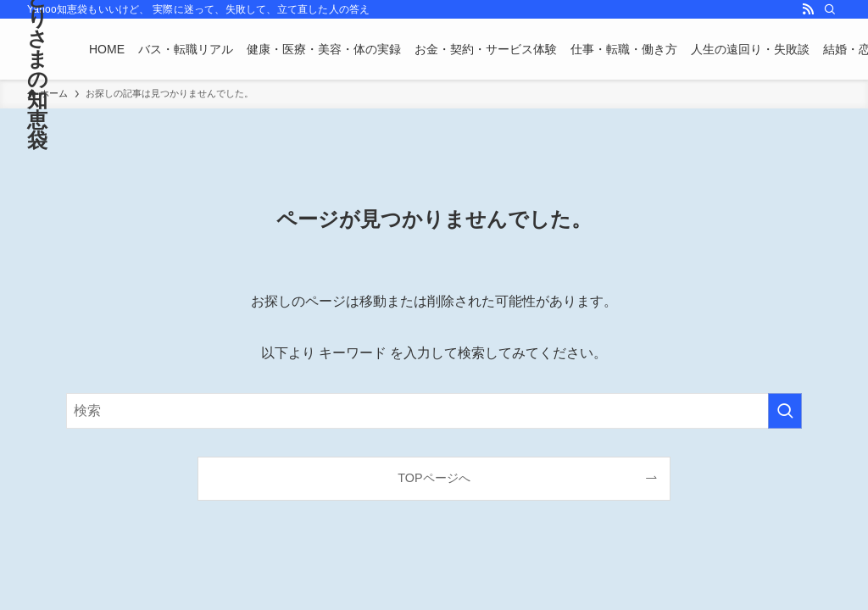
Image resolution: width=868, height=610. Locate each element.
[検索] (830, 9)
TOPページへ (434, 478)
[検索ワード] (434, 411)
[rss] (808, 9)
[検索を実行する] (785, 411)
